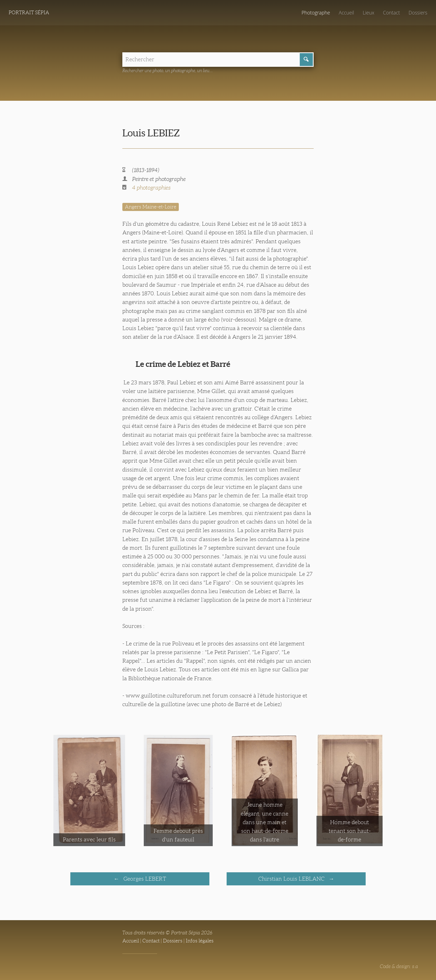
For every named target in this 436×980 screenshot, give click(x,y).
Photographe (316, 13)
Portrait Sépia (29, 13)
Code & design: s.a (399, 966)
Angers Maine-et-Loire (151, 207)
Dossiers (418, 13)
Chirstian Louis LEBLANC (292, 879)
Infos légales (200, 941)
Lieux (368, 13)
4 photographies (151, 188)
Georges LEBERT (144, 879)
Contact (391, 13)
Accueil (346, 13)
